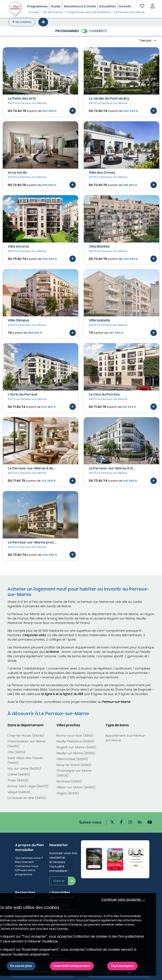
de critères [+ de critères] (22, 22)
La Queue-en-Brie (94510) (27, 798)
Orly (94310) (16, 752)
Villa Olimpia (18, 320)
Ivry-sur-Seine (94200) (24, 769)
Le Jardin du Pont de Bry (109, 98)
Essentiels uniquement (72, 966)
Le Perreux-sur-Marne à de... (32, 468)
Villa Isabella (99, 320)
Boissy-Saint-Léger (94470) (28, 786)
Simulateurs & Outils (80, 6)
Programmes (37, 6)
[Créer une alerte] (43, 22)
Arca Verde (17, 173)
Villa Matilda (99, 246)
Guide (56, 6)
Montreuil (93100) (69, 781)
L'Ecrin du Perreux (23, 394)
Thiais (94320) (18, 780)
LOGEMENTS (98, 31)
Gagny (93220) (68, 793)
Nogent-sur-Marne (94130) (76, 747)
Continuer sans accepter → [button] (123, 899)
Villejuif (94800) (19, 792)
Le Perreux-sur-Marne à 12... (112, 468)
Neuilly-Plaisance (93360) (75, 741)
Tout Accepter (122, 966)
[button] (153, 6)
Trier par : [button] (146, 41)
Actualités (107, 6)
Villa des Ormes (102, 173)
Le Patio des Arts (22, 98)
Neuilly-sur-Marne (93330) (76, 753)
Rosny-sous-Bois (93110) (75, 736)
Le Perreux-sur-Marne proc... (32, 542)
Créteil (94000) (19, 774)
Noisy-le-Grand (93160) (74, 765)
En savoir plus (21, 966)
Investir (125, 6)
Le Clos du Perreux (104, 394)
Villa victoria (18, 246)
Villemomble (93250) (72, 759)
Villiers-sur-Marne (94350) (76, 787)
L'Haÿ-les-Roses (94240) (26, 736)
